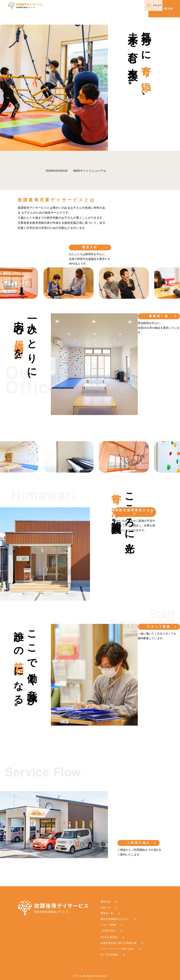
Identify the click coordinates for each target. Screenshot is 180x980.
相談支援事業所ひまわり (135, 512)
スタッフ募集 (159, 626)
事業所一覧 (159, 316)
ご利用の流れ (139, 843)
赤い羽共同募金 (110, 955)
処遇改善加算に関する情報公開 (119, 943)
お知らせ (106, 907)
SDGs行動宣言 (109, 937)
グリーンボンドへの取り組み (117, 949)
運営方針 (90, 247)
